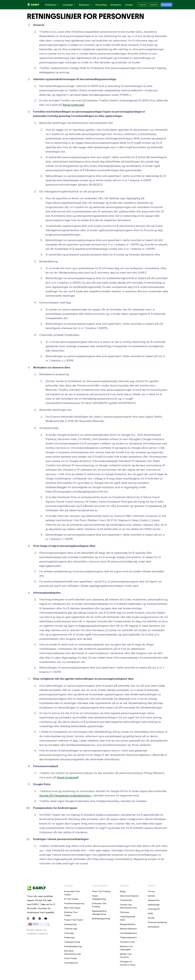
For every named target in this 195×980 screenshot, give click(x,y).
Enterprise (116, 5)
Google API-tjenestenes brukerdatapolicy (65, 795)
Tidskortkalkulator (128, 937)
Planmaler (125, 912)
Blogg (123, 891)
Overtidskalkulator (129, 933)
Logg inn (142, 5)
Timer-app (69, 933)
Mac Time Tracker (72, 908)
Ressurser (86, 5)
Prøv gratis (167, 5)
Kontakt (151, 896)
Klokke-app (69, 937)
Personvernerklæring (157, 922)
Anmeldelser (154, 927)
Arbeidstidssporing (73, 946)
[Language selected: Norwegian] (42, 924)
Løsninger (69, 5)
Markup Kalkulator (128, 929)
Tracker (129, 5)
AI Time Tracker (71, 899)
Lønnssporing (70, 924)
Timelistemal (126, 900)
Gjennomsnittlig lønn (129, 896)
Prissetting (101, 5)
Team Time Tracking (101, 891)
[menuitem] (74, 893)
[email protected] (74, 105)
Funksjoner (52, 5)
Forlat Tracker (71, 958)
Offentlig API (154, 909)
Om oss (151, 891)
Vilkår (150, 913)
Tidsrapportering (72, 942)
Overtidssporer (71, 963)
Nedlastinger (154, 905)
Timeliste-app (71, 929)
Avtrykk (151, 918)
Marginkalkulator (128, 924)
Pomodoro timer (127, 942)
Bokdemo (154, 5)
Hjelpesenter (154, 900)
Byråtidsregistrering (101, 919)
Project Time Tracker (74, 920)
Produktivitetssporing (74, 903)
